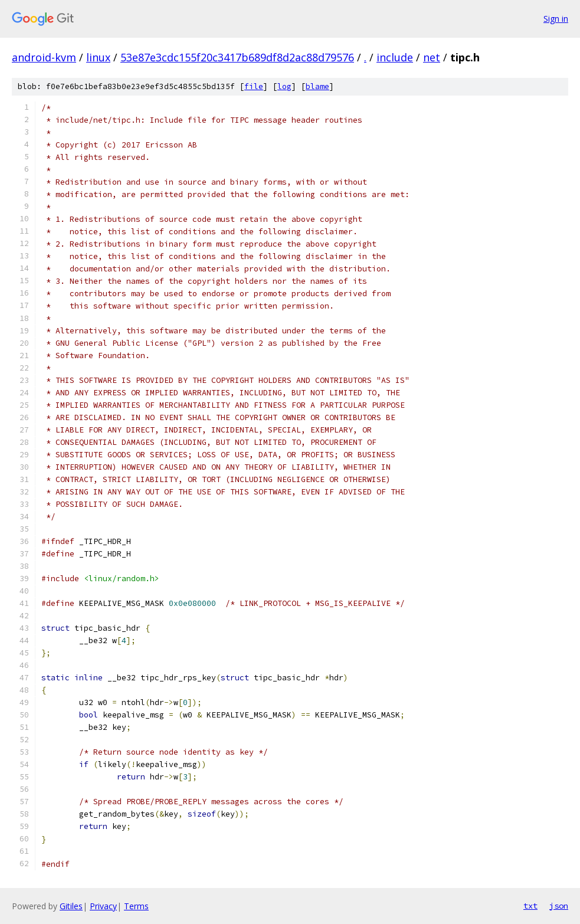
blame (317, 86)
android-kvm (44, 57)
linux (98, 57)
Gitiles (71, 906)
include (395, 57)
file (254, 86)
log (284, 86)
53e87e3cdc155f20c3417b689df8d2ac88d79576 (237, 57)
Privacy (103, 906)
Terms (136, 906)
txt (530, 906)
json (559, 906)
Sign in (556, 19)
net (432, 57)
